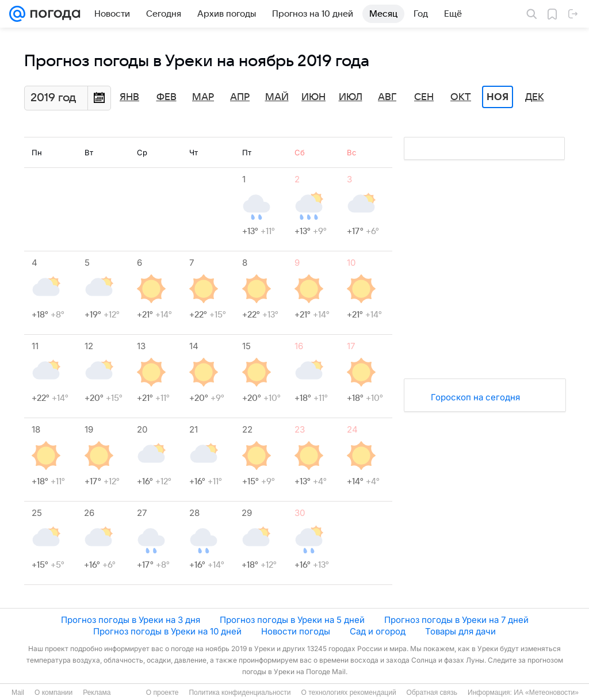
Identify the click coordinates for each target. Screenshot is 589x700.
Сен (424, 97)
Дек (535, 97)
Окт (461, 97)
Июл (351, 97)
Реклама (97, 693)
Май (277, 97)
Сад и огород (378, 631)
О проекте (162, 693)
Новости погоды (296, 631)
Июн (313, 97)
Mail (18, 693)
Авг (387, 97)
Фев (167, 97)
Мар (203, 97)
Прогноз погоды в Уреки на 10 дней (167, 631)
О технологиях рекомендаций (348, 693)
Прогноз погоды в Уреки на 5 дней (292, 620)
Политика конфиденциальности (240, 693)
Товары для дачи (460, 631)
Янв (129, 97)
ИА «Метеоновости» (546, 693)
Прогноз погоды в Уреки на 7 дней (456, 620)
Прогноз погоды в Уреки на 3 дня (131, 620)
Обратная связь (432, 693)
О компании (53, 693)
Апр (240, 97)
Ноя (498, 97)
